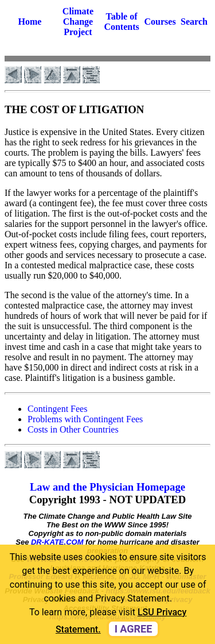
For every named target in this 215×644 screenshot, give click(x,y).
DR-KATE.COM (57, 542)
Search (194, 22)
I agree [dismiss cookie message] (134, 629)
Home (30, 22)
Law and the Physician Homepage (107, 487)
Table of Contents (121, 22)
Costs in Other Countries (73, 429)
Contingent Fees (57, 409)
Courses (160, 22)
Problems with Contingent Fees (85, 419)
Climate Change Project (78, 22)
